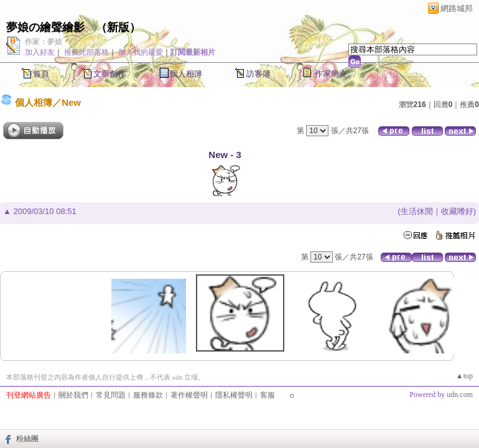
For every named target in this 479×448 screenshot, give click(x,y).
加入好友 (40, 52)
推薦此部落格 (86, 52)
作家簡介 (331, 74)
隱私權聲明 (234, 395)
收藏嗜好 (457, 211)
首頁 (41, 74)
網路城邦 (457, 8)
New (71, 102)
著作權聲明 (189, 395)
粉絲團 (27, 439)
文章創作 (109, 74)
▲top (464, 376)
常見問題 (111, 395)
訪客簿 (258, 74)
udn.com (460, 394)
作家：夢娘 (44, 42)
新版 (118, 27)
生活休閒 (417, 211)
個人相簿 (186, 74)
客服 (267, 395)
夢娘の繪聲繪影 (45, 27)
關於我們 (73, 395)
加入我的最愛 (141, 52)
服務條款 (148, 395)
